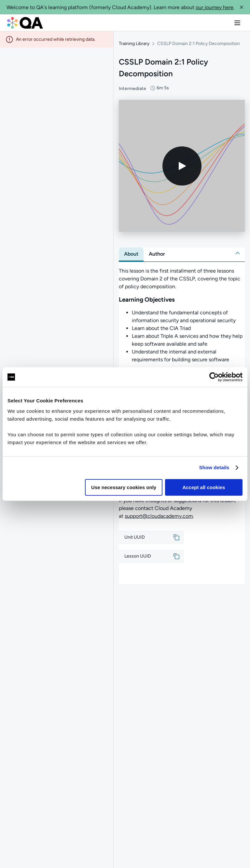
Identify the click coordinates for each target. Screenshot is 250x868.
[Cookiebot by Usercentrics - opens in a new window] (214, 377)
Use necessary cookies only (124, 487)
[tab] (131, 254)
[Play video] (182, 166)
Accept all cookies (204, 487)
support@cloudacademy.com (159, 516)
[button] (242, 7)
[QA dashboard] (25, 23)
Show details (214, 467)
